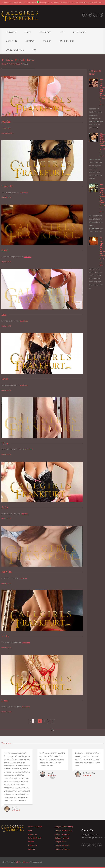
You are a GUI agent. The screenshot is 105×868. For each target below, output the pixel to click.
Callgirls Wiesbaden (62, 849)
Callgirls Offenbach (62, 845)
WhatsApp (42, 2)
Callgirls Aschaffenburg (64, 827)
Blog (30, 830)
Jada (5, 507)
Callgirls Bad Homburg (63, 830)
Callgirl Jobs (67, 41)
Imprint (31, 842)
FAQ (34, 50)
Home (4, 64)
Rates (27, 32)
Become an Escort (35, 827)
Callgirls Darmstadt (62, 834)
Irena (5, 700)
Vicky (5, 636)
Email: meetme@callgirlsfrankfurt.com (89, 2)
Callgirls (11, 32)
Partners (31, 849)
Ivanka (6, 122)
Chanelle (7, 186)
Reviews (30, 41)
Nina (5, 443)
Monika (7, 572)
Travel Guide (80, 32)
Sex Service (45, 32)
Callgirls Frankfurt (62, 838)
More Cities (12, 41)
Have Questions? (35, 838)
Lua (4, 315)
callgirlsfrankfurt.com (22, 862)
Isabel (5, 379)
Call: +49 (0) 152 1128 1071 (61, 2)
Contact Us (32, 834)
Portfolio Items (14, 64)
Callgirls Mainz (61, 842)
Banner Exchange (15, 50)
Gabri (5, 250)
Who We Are (33, 845)
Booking (47, 41)
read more (7, 128)
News (62, 32)
